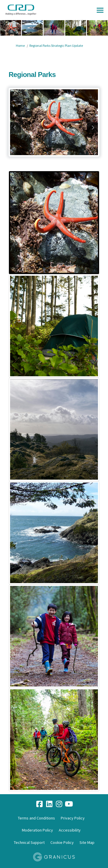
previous (16, 128)
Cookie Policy (62, 842)
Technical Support (29, 842)
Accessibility (70, 830)
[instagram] (59, 804)
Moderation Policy (37, 830)
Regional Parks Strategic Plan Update (56, 46)
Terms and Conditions (36, 818)
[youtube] (69, 804)
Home (20, 46)
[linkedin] (49, 804)
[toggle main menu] (100, 10)
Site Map (87, 842)
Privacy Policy (73, 818)
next (92, 128)
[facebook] (39, 804)
